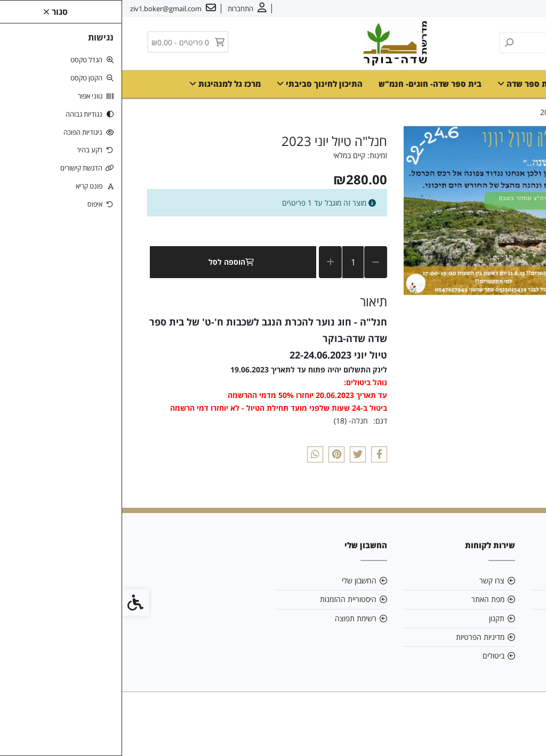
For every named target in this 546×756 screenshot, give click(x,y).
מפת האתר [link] (366, 599)
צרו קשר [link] (474, 9)
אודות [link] (505, 9)
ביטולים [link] (371, 656)
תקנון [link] (375, 618)
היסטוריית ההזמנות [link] (226, 599)
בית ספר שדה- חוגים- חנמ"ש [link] (308, 84)
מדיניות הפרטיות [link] (358, 637)
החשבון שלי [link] (237, 580)
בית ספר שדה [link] (404, 84)
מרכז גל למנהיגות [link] (103, 84)
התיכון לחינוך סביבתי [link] (198, 84)
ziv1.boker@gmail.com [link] (470, 599)
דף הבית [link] (464, 84)
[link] (125, 9)
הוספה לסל (111, 262)
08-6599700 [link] (490, 618)
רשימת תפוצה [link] (234, 618)
